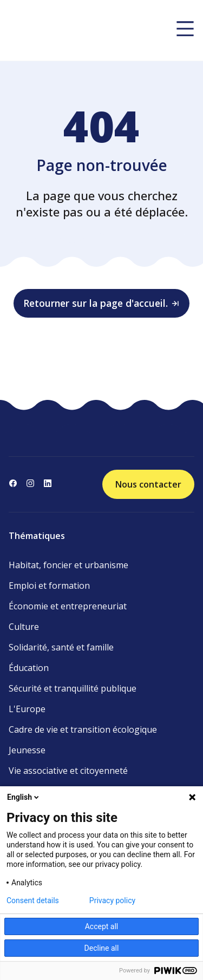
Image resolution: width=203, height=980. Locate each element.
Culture (24, 627)
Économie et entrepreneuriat (68, 606)
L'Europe (27, 709)
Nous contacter (148, 484)
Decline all (102, 948)
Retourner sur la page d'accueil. (102, 303)
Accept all (102, 926)
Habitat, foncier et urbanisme (68, 565)
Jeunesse (27, 750)
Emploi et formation (49, 586)
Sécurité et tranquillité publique (73, 688)
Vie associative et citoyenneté (68, 771)
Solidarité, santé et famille (61, 647)
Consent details (33, 900)
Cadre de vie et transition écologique (83, 729)
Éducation (29, 668)
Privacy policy (112, 900)
